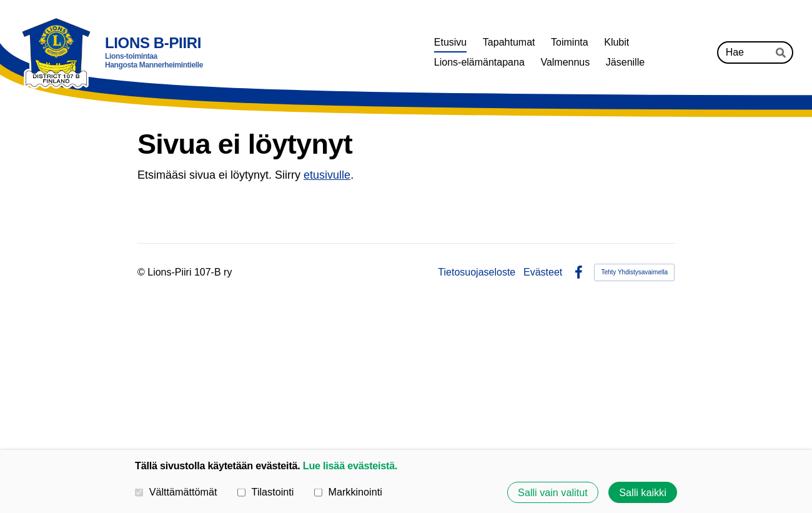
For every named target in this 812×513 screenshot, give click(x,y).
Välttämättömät (176, 492)
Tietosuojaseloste (477, 272)
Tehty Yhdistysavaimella (634, 272)
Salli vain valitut (553, 492)
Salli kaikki (643, 492)
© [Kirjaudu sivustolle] (142, 272)
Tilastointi (265, 492)
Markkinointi (348, 492)
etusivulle (327, 175)
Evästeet (543, 272)
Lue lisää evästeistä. (350, 466)
